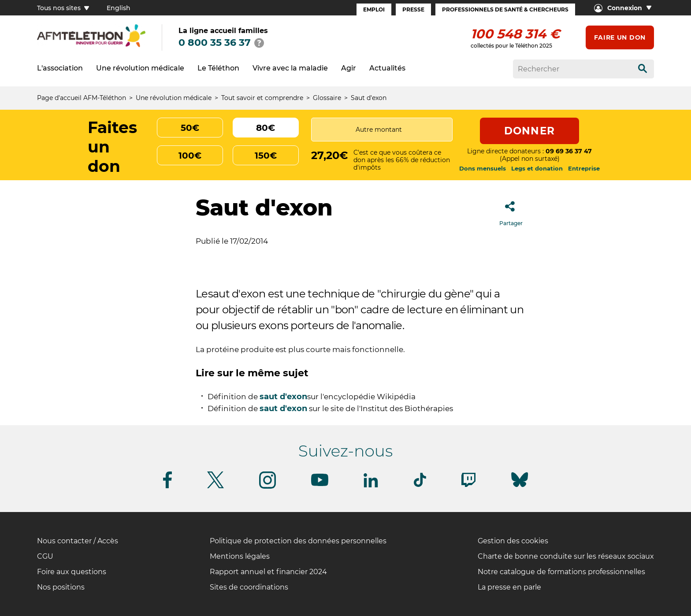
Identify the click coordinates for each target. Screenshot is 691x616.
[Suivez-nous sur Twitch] (468, 485)
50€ (190, 128)
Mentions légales (240, 556)
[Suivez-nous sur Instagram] (267, 487)
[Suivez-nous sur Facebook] (167, 487)
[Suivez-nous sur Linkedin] (371, 486)
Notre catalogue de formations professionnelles (561, 572)
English (119, 8)
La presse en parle (509, 587)
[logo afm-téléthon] (91, 46)
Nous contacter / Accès (78, 541)
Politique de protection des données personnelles (298, 541)
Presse (413, 9)
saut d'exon (283, 397)
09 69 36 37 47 (569, 151)
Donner (529, 131)
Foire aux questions (72, 572)
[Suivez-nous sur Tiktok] (420, 485)
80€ (266, 128)
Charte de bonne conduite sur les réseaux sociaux (566, 556)
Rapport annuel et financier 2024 (268, 572)
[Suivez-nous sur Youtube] (320, 484)
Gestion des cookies (513, 541)
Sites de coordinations (249, 587)
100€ (190, 156)
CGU (45, 556)
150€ (266, 156)
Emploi (374, 9)
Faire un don (620, 37)
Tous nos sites (63, 8)
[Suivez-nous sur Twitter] (215, 487)
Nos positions (61, 587)
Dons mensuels (483, 168)
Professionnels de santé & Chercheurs (505, 9)
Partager (511, 211)
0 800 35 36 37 (215, 43)
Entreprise (584, 168)
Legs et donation (537, 168)
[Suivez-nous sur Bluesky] (520, 487)
